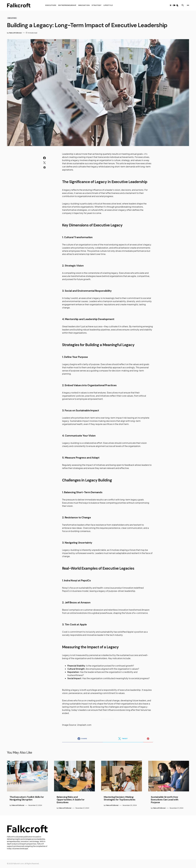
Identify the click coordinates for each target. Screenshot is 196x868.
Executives (12, 18)
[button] (174, 5)
